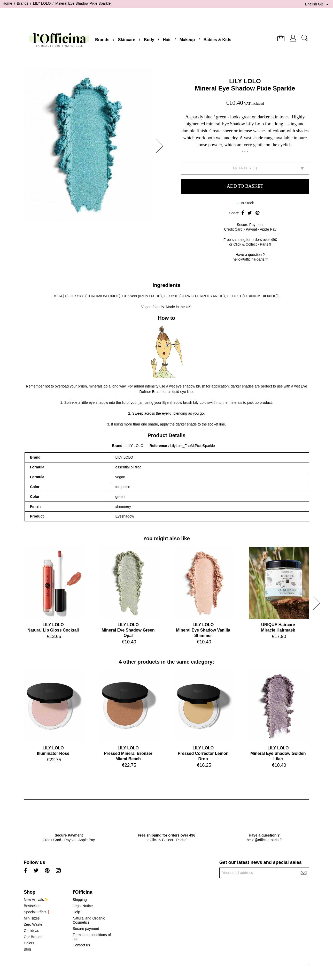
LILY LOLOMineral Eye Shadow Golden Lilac (278, 753)
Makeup (187, 40)
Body (149, 40)
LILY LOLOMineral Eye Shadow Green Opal (128, 630)
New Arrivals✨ (36, 900)
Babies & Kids (218, 40)
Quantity (242, 168)
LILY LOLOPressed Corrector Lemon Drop (203, 753)
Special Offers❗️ (37, 912)
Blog (27, 949)
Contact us (81, 945)
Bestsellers (33, 906)
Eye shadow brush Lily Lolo (184, 402)
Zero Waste (33, 924)
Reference (159, 446)
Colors (29, 943)
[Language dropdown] (318, 4)
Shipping (80, 900)
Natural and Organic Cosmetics (89, 920)
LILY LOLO (245, 81)
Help (76, 912)
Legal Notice (83, 906)
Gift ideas (31, 931)
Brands (102, 40)
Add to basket (245, 186)
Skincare (127, 40)
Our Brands (33, 937)
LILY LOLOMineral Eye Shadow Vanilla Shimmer (203, 630)
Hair (167, 40)
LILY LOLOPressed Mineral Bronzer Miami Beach (128, 753)
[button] (161, 146)
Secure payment (86, 929)
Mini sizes (32, 918)
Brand (117, 446)
